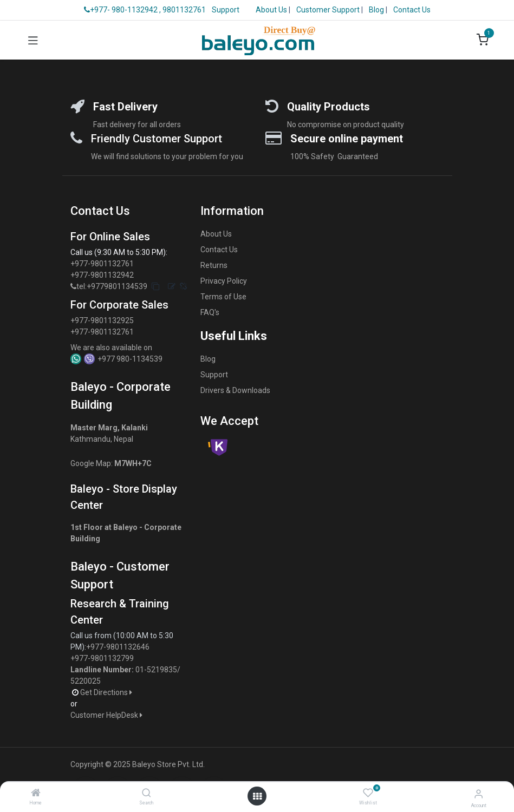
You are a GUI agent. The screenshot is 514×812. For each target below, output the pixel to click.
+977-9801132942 (103, 275)
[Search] (147, 794)
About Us (271, 10)
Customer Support (329, 10)
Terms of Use (223, 297)
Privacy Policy (224, 281)
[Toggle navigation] (33, 40)
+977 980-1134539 (130, 359)
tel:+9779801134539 (112, 286)
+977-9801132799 (102, 658)
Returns (214, 265)
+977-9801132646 (119, 647)
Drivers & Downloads (235, 390)
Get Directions (107, 692)
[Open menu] (257, 796)
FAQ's (210, 312)
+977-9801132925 (102, 320)
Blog (377, 10)
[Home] (36, 794)
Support (226, 10)
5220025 (86, 681)
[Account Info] (479, 794)
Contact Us (412, 10)
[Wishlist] (368, 793)
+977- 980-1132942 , (122, 10)
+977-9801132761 (102, 264)
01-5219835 (156, 670)
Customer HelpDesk (107, 715)
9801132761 (184, 10)
